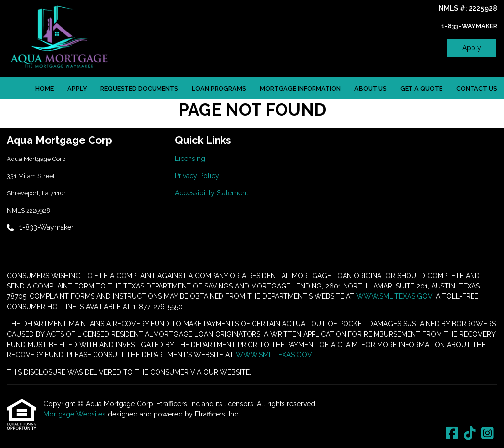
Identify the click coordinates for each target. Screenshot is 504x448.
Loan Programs (219, 88)
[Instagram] (488, 434)
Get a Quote (421, 88)
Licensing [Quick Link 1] (190, 159)
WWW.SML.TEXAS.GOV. (274, 355)
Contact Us (477, 88)
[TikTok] (470, 434)
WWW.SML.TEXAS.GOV (394, 296)
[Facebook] (452, 434)
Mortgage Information (300, 88)
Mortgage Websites (76, 414)
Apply (472, 48)
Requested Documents (139, 88)
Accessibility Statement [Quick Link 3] (211, 193)
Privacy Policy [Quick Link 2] (197, 176)
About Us (371, 88)
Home (45, 88)
